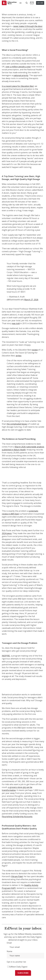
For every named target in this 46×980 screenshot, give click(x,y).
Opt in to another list (16, 962)
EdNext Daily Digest (18, 967)
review (35, 350)
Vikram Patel (17, 876)
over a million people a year (18, 67)
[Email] (25, 947)
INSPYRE (6, 656)
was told (16, 323)
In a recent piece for (18, 86)
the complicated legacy (17, 424)
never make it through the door (28, 26)
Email (9, 943)
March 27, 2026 (31, 300)
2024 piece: (7, 533)
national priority (21, 75)
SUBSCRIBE (40, 3)
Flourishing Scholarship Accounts (17, 817)
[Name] (25, 956)
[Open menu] (20, 3)
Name (10, 951)
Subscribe (23, 973)
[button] (27, 3)
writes (19, 356)
